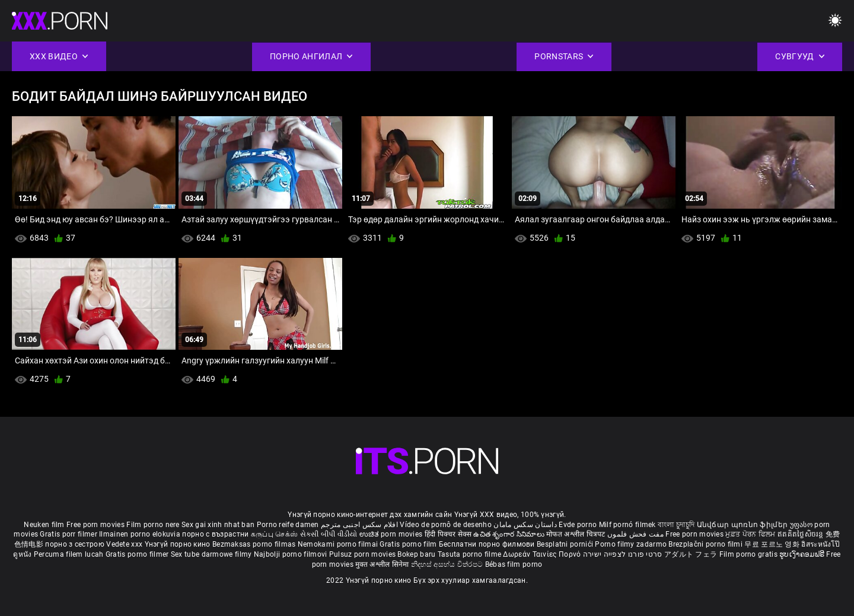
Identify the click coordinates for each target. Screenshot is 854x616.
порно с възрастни (215, 534)
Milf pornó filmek (627, 525)
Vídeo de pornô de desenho (446, 525)
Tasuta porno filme (471, 554)
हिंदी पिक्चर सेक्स (448, 534)
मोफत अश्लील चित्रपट (577, 534)
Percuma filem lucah (70, 554)
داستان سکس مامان (525, 525)
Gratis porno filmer (138, 554)
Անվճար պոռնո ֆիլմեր (743, 525)
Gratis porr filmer (69, 534)
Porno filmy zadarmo (632, 544)
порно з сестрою (75, 544)
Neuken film (44, 525)
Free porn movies (96, 525)
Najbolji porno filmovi (291, 554)
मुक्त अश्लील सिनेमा (383, 564)
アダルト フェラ (691, 554)
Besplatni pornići (566, 544)
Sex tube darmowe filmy (211, 554)
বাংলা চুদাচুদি (676, 525)
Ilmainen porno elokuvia (141, 534)
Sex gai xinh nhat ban (218, 525)
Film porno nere (153, 525)
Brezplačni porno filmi (706, 544)
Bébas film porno (514, 564)
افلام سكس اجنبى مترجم (359, 525)
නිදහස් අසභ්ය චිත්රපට (448, 564)
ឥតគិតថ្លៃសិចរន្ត (802, 534)
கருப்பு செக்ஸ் (274, 534)
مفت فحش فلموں (636, 534)
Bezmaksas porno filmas (255, 544)
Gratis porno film (409, 544)
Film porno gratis (749, 554)
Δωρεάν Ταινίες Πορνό (543, 554)
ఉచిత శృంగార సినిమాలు (510, 534)
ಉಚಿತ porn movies (392, 534)
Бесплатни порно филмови (488, 544)
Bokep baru (416, 554)
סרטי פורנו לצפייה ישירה (623, 554)
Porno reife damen (288, 525)
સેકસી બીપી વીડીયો (329, 534)
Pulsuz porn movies (364, 554)
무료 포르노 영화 (773, 544)
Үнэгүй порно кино (179, 544)
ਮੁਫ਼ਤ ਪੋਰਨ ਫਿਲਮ (751, 534)
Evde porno (578, 525)
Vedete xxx (124, 544)
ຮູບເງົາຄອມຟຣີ (803, 554)
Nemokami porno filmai (339, 544)
